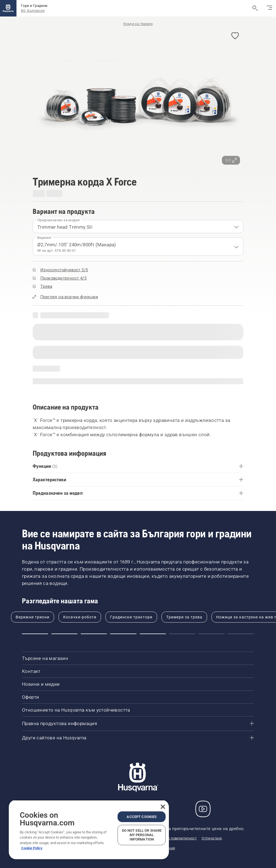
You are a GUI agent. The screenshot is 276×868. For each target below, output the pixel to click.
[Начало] (8, 8)
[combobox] (138, 226)
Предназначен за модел (58, 220)
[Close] (163, 807)
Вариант (44, 238)
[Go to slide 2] (64, 634)
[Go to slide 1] (35, 634)
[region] (89, 830)
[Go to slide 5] (153, 634)
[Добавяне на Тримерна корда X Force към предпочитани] (235, 36)
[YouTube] (203, 809)
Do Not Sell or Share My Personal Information (142, 835)
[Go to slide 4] (123, 634)
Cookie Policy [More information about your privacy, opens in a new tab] (32, 848)
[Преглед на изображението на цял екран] (138, 98)
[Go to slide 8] (241, 634)
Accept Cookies (142, 817)
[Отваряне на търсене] (255, 8)
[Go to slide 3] (94, 634)
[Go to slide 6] (182, 634)
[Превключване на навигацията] (269, 8)
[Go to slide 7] (212, 634)
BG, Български (33, 11)
